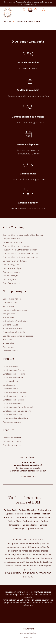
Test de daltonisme (11, 272)
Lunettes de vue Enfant (13, 378)
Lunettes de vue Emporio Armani (18, 407)
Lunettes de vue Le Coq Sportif (17, 411)
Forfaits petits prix (11, 381)
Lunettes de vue (10, 366)
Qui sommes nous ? (12, 299)
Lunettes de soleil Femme (15, 392)
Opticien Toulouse (14, 514)
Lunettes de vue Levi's (13, 415)
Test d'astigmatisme (12, 283)
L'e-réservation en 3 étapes (15, 261)
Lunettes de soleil (24, 21)
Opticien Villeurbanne (40, 517)
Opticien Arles (22, 517)
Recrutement (9, 306)
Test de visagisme (11, 265)
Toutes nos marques (12, 422)
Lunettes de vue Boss (13, 404)
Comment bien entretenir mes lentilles (20, 257)
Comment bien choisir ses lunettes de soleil (23, 235)
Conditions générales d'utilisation (18, 336)
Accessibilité (8, 343)
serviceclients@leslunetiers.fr (28, 465)
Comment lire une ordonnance (17, 246)
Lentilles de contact (12, 438)
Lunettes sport (9, 385)
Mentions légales (10, 325)
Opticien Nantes (33, 514)
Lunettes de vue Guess (13, 400)
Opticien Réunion (35, 529)
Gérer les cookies (11, 351)
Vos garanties (9, 314)
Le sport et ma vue (11, 239)
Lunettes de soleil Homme (15, 396)
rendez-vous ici (31, 4)
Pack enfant (8, 347)
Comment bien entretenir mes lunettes (21, 254)
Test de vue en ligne (12, 268)
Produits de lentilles (12, 445)
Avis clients (8, 340)
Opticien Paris (10, 510)
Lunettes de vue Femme (14, 370)
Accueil (8, 21)
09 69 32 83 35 (28, 463)
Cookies (28, 638)
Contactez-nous (10, 303)
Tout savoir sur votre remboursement (20, 250)
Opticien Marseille (27, 510)
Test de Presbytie (11, 276)
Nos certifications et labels (15, 310)
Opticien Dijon (14, 521)
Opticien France (30, 525)
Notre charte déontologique (15, 321)
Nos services (9, 317)
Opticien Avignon (31, 521)
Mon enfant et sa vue (12, 242)
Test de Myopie (10, 279)
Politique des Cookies (13, 329)
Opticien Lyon (44, 510)
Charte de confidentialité (14, 332)
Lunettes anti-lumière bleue (15, 418)
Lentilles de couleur (12, 441)
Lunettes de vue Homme (14, 374)
